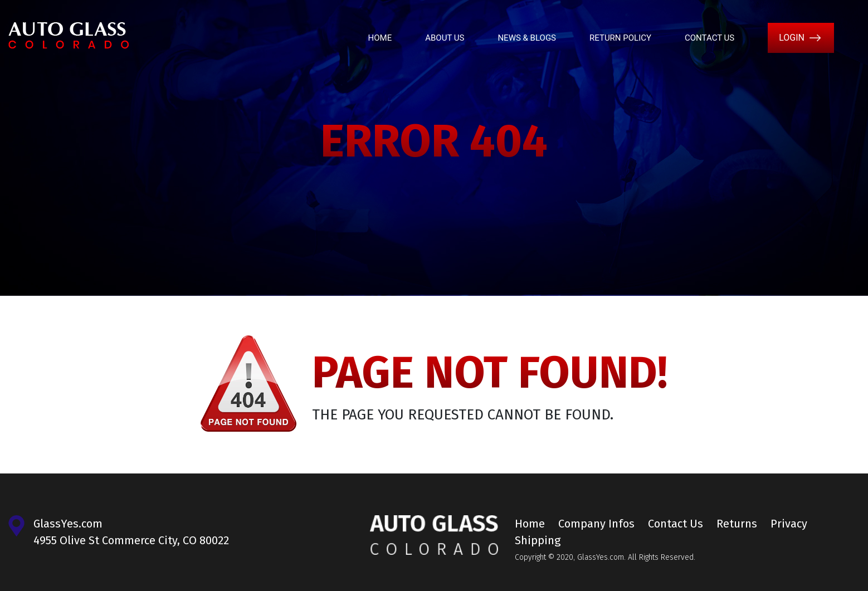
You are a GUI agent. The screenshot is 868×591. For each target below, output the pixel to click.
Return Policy (620, 38)
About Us (445, 38)
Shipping (538, 540)
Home (380, 38)
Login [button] (792, 38)
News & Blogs (527, 38)
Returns (737, 524)
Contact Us (709, 38)
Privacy (789, 524)
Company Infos (596, 524)
